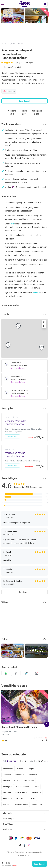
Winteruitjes (37, 804)
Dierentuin (33, 775)
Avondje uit (8, 787)
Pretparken (20, 775)
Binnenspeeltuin (23, 787)
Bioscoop (7, 792)
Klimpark (21, 769)
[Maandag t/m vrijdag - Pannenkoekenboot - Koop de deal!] (24, 427)
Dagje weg (12, 44)
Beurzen (19, 798)
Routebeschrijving (18, 368)
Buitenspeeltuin (21, 792)
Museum (7, 781)
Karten (36, 787)
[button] (24, 124)
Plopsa (31, 769)
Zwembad (7, 775)
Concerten (31, 798)
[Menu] (3, 4)
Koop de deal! (40, 864)
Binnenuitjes (8, 769)
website (36, 293)
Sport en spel (29, 781)
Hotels (23, 761)
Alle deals (7, 813)
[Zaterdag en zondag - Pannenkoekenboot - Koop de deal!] (24, 458)
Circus (17, 781)
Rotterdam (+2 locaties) (12, 67)
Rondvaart (21, 44)
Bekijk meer (24, 592)
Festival (6, 804)
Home (4, 44)
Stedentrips (36, 792)
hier (31, 219)
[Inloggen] (45, 4)
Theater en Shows (21, 804)
